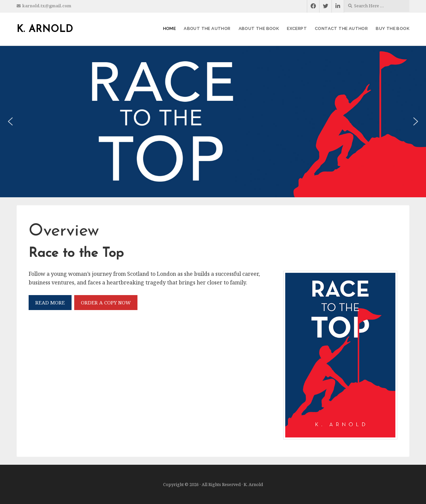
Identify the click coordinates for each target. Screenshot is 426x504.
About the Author (207, 28)
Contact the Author (341, 28)
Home (170, 28)
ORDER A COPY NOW (106, 302)
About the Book (259, 28)
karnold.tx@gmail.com (47, 6)
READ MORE (50, 302)
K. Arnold (45, 29)
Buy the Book (393, 28)
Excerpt (297, 28)
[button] (10, 121)
